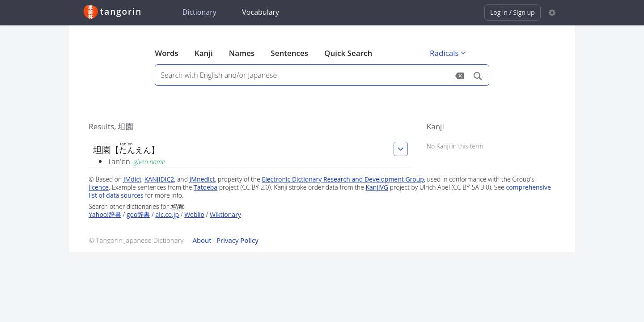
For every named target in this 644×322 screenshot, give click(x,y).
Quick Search (348, 53)
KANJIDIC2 (159, 179)
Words (167, 53)
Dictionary (199, 12)
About (202, 240)
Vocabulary (261, 12)
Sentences (289, 53)
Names (242, 53)
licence (99, 187)
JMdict (132, 179)
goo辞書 (138, 214)
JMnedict (202, 179)
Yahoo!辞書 (105, 214)
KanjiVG (377, 187)
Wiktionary (225, 214)
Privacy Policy (237, 240)
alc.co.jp (167, 214)
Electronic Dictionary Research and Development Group (343, 179)
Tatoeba (205, 187)
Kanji (204, 53)
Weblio (194, 214)
